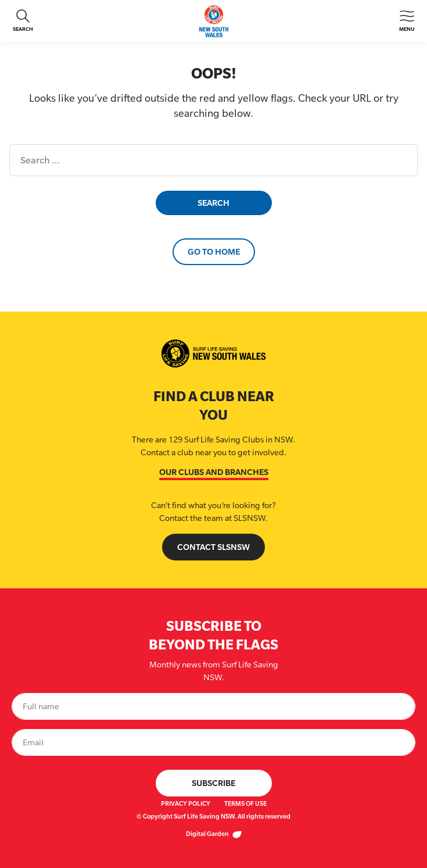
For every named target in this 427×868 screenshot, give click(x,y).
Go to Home (214, 251)
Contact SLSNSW (214, 547)
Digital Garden (214, 834)
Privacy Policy (186, 803)
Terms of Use (245, 803)
